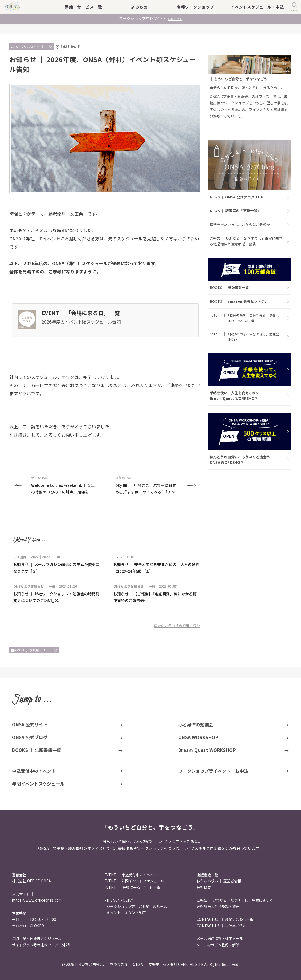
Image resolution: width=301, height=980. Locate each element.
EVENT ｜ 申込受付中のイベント (131, 875)
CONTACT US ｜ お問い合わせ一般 (225, 919)
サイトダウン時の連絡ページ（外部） (42, 945)
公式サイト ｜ (23, 894)
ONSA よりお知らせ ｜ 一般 (31, 47)
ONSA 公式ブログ (30, 737)
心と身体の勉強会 (196, 724)
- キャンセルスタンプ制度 (125, 913)
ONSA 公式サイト (30, 724)
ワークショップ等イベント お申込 (213, 771)
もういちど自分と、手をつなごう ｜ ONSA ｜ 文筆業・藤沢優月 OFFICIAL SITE (139, 964)
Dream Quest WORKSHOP (207, 750)
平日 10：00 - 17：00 (34, 919)
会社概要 (204, 887)
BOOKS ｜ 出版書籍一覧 (37, 750)
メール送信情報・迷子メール (220, 939)
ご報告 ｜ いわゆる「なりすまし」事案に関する (235, 900)
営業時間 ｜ (21, 913)
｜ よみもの (145, 7)
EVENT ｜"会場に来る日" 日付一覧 (132, 887)
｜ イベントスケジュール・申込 (255, 7)
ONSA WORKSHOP (198, 737)
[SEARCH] (294, 7)
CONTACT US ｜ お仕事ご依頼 (221, 926)
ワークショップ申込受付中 (150, 18)
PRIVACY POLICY (119, 900)
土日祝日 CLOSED (28, 926)
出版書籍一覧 (207, 875)
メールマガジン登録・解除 (218, 945)
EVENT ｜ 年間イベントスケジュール (134, 881)
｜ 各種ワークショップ (197, 7)
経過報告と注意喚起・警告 (218, 907)
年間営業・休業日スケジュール (37, 939)
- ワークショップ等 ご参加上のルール (136, 907)
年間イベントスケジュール (38, 784)
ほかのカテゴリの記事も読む (177, 626)
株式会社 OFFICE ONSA (31, 881)
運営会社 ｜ (21, 875)
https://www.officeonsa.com (37, 900)
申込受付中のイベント (34, 771)
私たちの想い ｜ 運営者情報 (219, 881)
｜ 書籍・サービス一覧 (85, 7)
